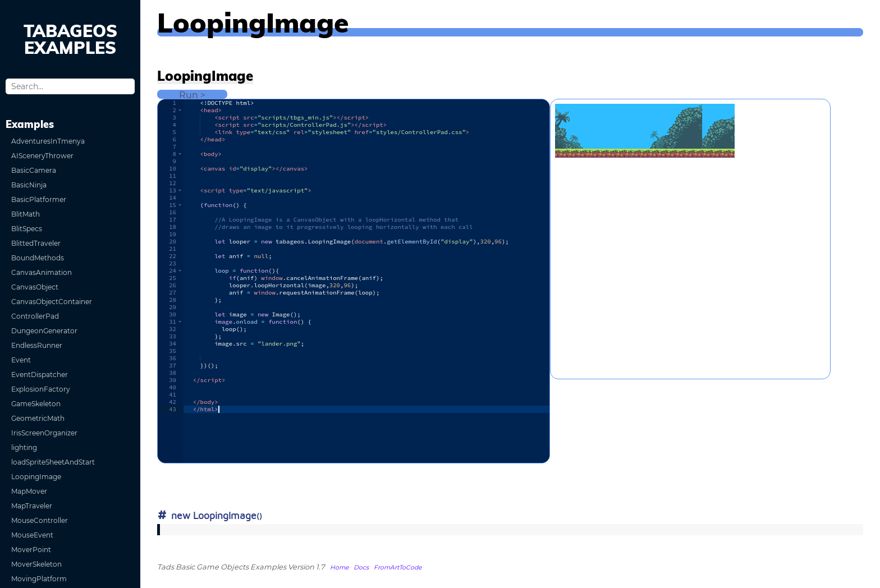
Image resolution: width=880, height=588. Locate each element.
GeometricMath (38, 418)
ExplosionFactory (41, 389)
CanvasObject (35, 287)
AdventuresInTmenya (48, 141)
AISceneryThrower (42, 156)
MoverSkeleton (36, 564)
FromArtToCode (398, 568)
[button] (180, 110)
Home (339, 568)
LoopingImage (36, 477)
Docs (361, 568)
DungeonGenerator (44, 331)
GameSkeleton (36, 404)
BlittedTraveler (36, 243)
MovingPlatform (39, 579)
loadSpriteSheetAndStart (53, 462)
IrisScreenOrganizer (44, 433)
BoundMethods (38, 258)
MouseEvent (32, 535)
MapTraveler (32, 506)
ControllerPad (35, 316)
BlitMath (26, 214)
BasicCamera (34, 170)
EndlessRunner (37, 345)
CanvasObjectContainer (52, 302)
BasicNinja (29, 185)
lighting (24, 447)
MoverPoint (31, 550)
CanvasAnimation (42, 272)
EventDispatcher (40, 375)
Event (21, 360)
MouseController (40, 520)
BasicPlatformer (39, 199)
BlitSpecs (27, 229)
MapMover (29, 491)
